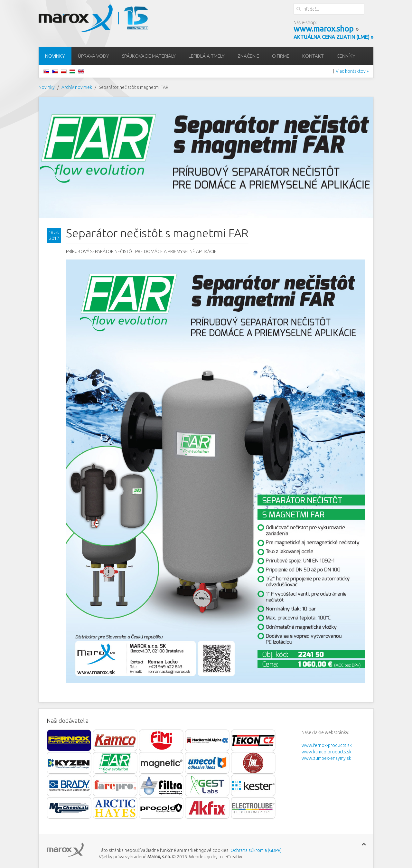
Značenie (248, 56)
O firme (281, 56)
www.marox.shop (323, 29)
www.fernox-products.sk (327, 745)
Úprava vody (94, 56)
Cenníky (346, 56)
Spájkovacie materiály (149, 56)
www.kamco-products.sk (327, 752)
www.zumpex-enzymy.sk (326, 758)
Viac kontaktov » (352, 71)
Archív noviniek (77, 87)
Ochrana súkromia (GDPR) (256, 850)
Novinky (55, 56)
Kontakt (313, 56)
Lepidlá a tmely (207, 56)
